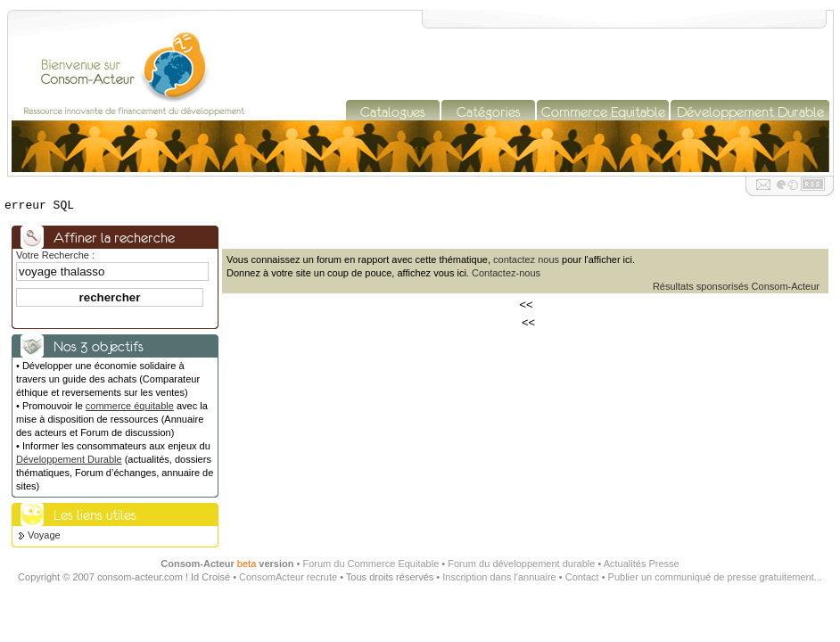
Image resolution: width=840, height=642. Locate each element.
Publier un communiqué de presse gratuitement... (715, 577)
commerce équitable (130, 406)
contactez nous (526, 259)
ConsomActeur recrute (288, 577)
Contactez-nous (506, 273)
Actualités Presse (642, 564)
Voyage (44, 535)
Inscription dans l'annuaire (499, 577)
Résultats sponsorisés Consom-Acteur (736, 286)
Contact (582, 577)
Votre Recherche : (55, 255)
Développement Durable (69, 459)
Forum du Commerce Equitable (371, 564)
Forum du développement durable (521, 564)
